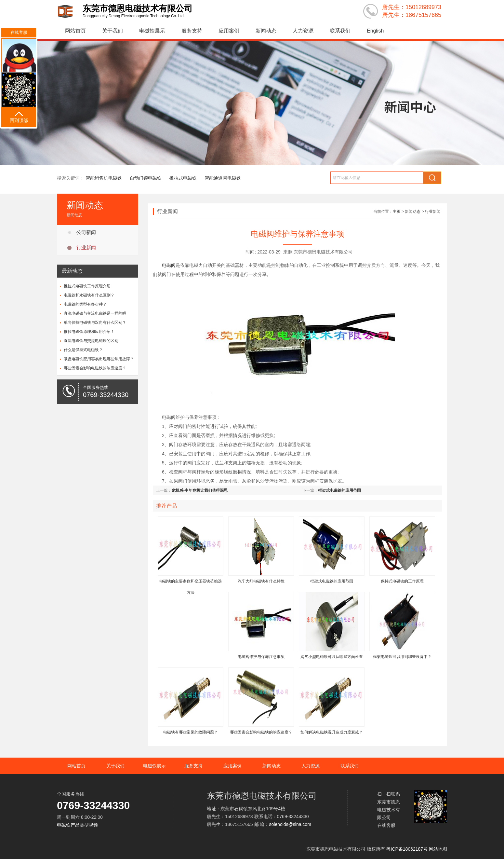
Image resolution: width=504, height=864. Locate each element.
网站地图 (438, 849)
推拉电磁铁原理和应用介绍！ (89, 332)
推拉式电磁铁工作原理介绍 (87, 286)
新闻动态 (266, 31)
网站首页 (75, 31)
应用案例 (229, 31)
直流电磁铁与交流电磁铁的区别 (91, 341)
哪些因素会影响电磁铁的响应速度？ (95, 368)
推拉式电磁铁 (183, 178)
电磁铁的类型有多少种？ (85, 304)
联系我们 (340, 31)
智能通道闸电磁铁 (223, 178)
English (375, 31)
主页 (397, 212)
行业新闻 (86, 247)
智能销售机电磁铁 (104, 178)
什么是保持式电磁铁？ (83, 350)
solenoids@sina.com (290, 824)
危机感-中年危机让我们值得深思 (200, 490)
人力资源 (303, 31)
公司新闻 (86, 232)
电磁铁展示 (152, 31)
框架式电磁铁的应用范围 (339, 490)
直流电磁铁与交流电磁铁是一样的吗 (95, 313)
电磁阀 (169, 265)
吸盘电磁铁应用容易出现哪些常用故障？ (99, 359)
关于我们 (113, 31)
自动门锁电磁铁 (146, 178)
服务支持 (192, 31)
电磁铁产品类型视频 (77, 825)
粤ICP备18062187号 (407, 849)
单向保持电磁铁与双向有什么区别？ (95, 322)
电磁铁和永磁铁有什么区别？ (89, 295)
